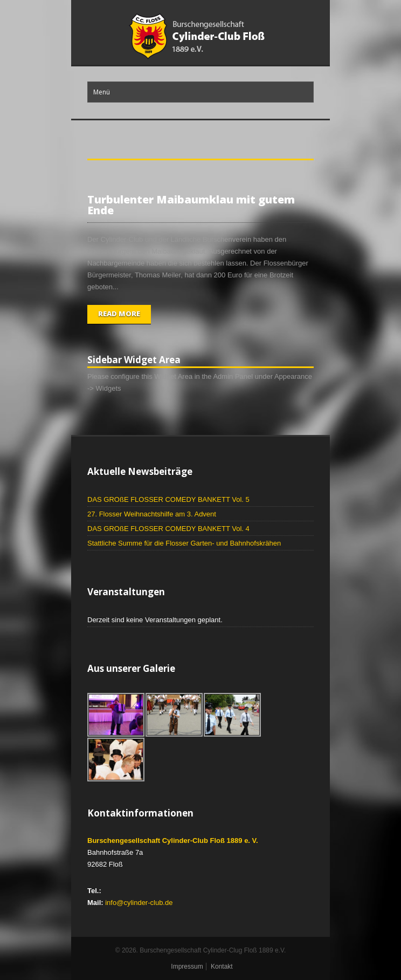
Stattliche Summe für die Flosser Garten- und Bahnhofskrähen (184, 543)
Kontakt (222, 967)
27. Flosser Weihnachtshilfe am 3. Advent (152, 514)
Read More (119, 314)
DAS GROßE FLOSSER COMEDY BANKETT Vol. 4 (168, 529)
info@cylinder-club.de (139, 903)
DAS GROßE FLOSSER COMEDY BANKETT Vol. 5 (168, 499)
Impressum (187, 967)
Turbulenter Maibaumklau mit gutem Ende (191, 205)
